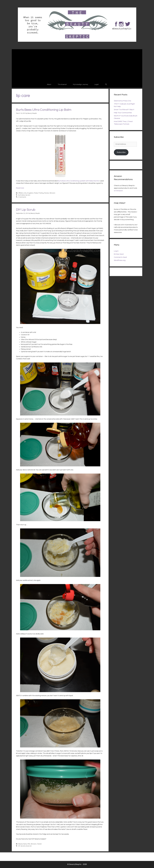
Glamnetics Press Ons (123, 101)
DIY (19, 846)
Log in (116, 251)
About (49, 84)
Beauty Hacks (23, 844)
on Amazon (118, 191)
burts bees (22, 195)
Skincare (52, 193)
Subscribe (121, 152)
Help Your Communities (123, 113)
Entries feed (119, 254)
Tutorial (39, 844)
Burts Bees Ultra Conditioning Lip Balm (44, 110)
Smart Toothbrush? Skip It (124, 110)
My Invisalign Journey (80, 84)
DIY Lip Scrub (26, 210)
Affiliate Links (22, 193)
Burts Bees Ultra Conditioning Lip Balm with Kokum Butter (78, 181)
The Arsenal (62, 84)
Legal (96, 84)
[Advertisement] (77, 65)
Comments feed (120, 257)
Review (47, 193)
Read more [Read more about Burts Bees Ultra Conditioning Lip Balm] (20, 188)
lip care (28, 195)
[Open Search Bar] (106, 85)
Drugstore (30, 193)
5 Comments (22, 197)
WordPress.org (120, 260)
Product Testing (39, 193)
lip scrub (29, 846)
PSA (29, 844)
